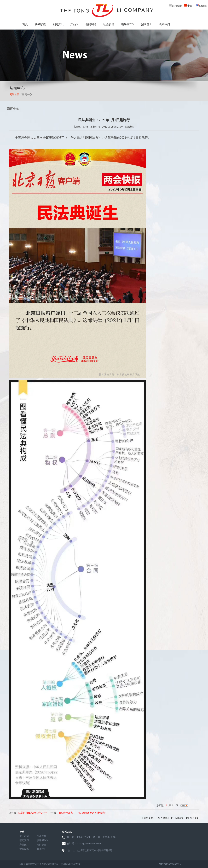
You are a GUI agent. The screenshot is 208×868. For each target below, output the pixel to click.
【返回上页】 (192, 818)
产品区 (74, 24)
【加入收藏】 (163, 818)
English (201, 6)
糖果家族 (40, 24)
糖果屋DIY (128, 24)
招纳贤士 (147, 24)
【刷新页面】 (148, 818)
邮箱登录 (175, 6)
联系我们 (164, 24)
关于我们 (24, 836)
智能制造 (91, 24)
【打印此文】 (177, 818)
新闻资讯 (58, 24)
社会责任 (109, 24)
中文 (188, 6)
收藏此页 (130, 127)
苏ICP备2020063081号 (170, 864)
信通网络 (65, 864)
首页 (25, 24)
